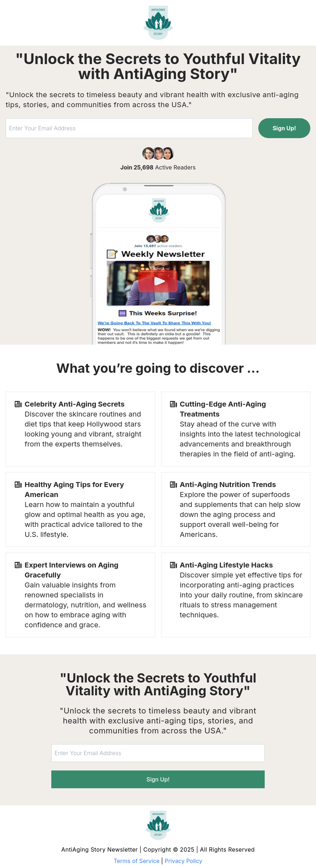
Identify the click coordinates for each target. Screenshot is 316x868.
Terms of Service (137, 861)
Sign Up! (284, 128)
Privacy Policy (183, 861)
